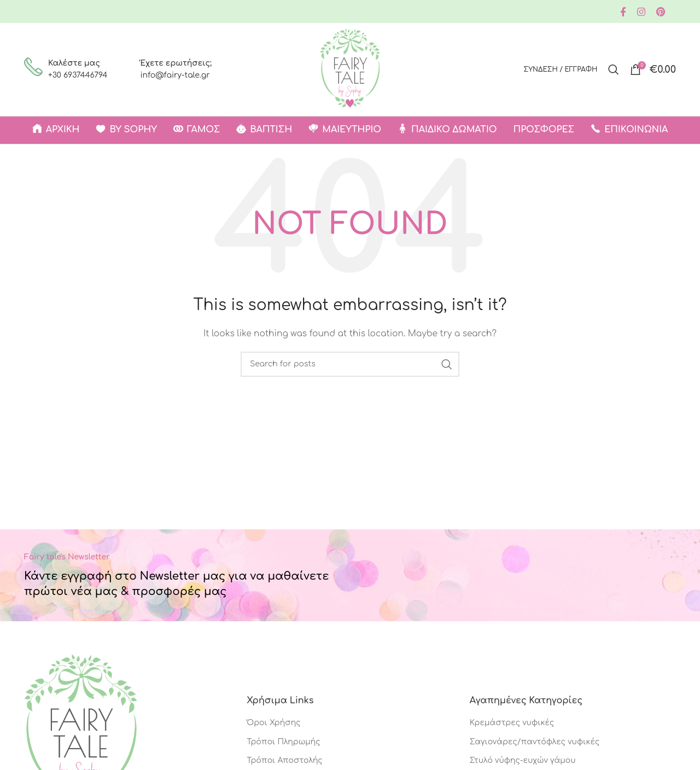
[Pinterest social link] (661, 12)
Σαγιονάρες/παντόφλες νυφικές (535, 742)
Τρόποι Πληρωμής (283, 742)
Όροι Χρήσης (273, 723)
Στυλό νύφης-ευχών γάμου (523, 760)
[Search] (614, 69)
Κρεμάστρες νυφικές (512, 723)
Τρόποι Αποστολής (284, 760)
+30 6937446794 (78, 75)
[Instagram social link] (641, 12)
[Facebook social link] (623, 12)
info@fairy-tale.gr (175, 75)
